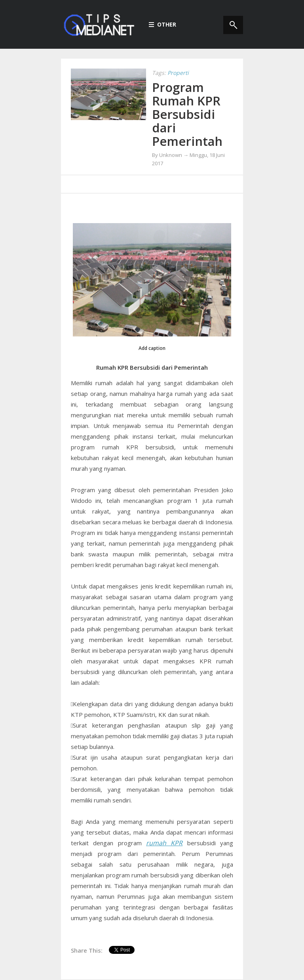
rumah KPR (164, 843)
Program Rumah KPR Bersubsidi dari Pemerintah (187, 114)
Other (162, 24)
